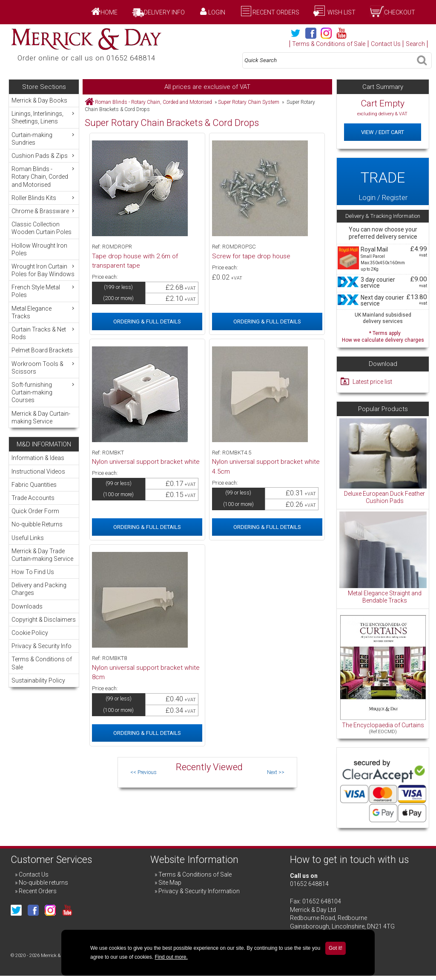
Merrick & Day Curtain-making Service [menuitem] (41, 417)
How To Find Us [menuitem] (33, 572)
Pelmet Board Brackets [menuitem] (42, 350)
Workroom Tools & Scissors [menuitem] (44, 367)
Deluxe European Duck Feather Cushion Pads (384, 497)
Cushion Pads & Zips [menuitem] (44, 156)
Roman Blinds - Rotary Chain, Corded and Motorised (153, 102)
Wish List (341, 12)
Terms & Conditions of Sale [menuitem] (42, 663)
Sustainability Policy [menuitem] (38, 680)
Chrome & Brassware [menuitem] (44, 211)
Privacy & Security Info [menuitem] (42, 646)
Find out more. (171, 957)
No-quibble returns (43, 883)
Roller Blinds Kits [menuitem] (44, 198)
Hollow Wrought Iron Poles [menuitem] (39, 249)
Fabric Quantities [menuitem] (34, 485)
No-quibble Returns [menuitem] (37, 524)
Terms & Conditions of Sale (329, 44)
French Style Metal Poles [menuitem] (44, 291)
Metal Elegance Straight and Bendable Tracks (385, 597)
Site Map (170, 883)
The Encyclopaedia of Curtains (383, 725)
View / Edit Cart (383, 132)
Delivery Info (164, 12)
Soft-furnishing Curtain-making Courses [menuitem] (44, 392)
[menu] (44, 261)
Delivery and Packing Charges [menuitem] (39, 589)
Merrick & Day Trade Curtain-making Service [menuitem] (42, 555)
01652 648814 (309, 884)
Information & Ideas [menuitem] (38, 458)
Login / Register (383, 182)
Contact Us (386, 44)
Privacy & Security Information (199, 891)
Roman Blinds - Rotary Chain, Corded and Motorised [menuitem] (44, 176)
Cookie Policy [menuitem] (30, 633)
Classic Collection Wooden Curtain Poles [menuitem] (42, 228)
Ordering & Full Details (147, 321)
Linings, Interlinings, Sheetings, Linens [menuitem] (44, 117)
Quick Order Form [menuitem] (35, 511)
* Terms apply (383, 336)
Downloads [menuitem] (27, 606)
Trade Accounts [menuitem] (33, 498)
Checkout (400, 12)
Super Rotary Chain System (249, 102)
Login (217, 12)
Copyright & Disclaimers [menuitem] (44, 620)
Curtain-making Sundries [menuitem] (44, 139)
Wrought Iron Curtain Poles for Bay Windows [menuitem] (44, 270)
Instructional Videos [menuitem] (38, 471)
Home (109, 12)
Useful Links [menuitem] (28, 538)
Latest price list (372, 382)
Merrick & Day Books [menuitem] (39, 100)
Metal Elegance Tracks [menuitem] (44, 312)
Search (415, 44)
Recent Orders (276, 12)
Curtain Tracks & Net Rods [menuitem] (44, 333)
